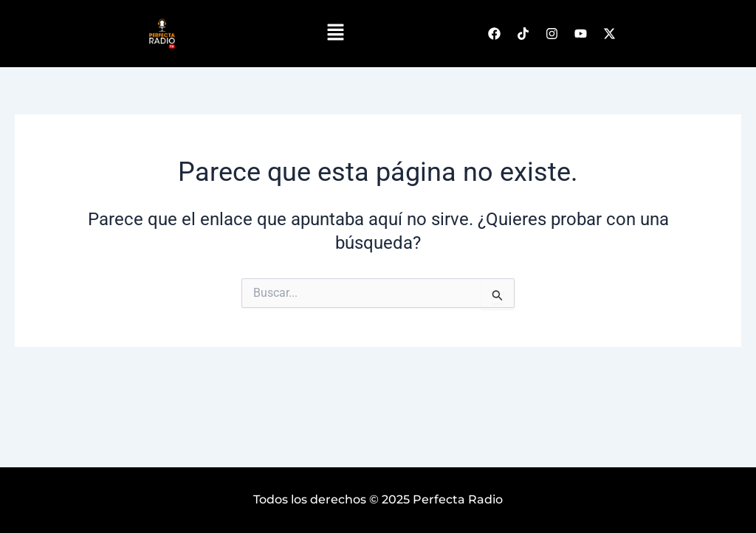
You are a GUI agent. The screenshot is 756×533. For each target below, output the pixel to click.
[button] (336, 33)
